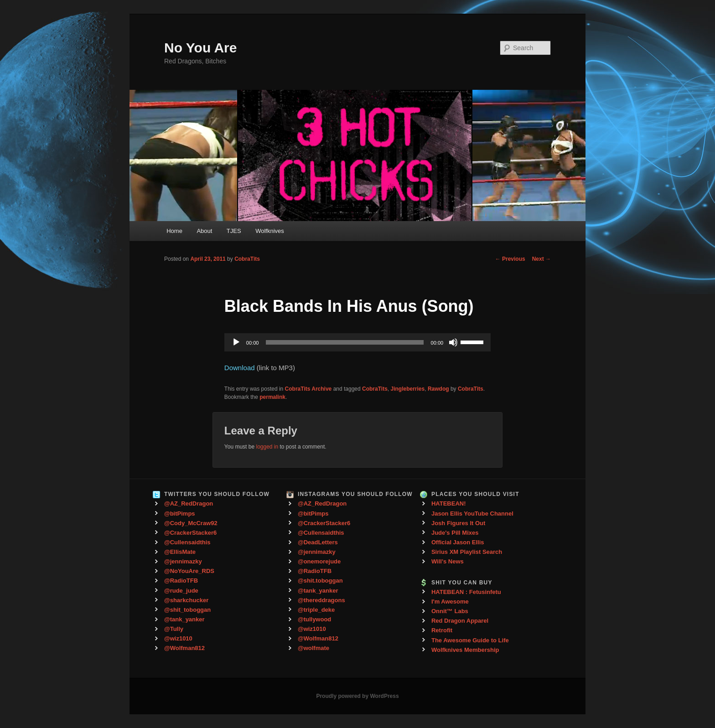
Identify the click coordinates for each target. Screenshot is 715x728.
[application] (357, 342)
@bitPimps (180, 514)
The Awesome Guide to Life (470, 640)
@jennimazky (183, 561)
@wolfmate (313, 648)
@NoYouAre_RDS (189, 571)
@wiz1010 (178, 638)
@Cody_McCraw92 (191, 523)
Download (240, 368)
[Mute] (453, 342)
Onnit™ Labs (450, 611)
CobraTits (247, 259)
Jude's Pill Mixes (455, 533)
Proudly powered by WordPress (357, 696)
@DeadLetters (318, 542)
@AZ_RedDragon (189, 503)
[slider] (345, 342)
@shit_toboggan (187, 610)
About (204, 231)
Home (174, 231)
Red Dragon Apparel (460, 621)
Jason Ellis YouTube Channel (472, 514)
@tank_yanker (184, 619)
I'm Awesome (450, 602)
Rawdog (438, 389)
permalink (272, 397)
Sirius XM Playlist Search (467, 552)
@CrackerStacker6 (190, 533)
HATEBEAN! (449, 503)
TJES (234, 231)
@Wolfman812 (184, 648)
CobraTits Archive (308, 389)
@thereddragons (321, 600)
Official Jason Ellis (458, 542)
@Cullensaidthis (187, 542)
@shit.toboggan (320, 581)
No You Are (200, 48)
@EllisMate (180, 552)
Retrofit (442, 630)
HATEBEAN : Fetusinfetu (466, 592)
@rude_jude (181, 591)
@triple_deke (316, 610)
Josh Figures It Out (458, 523)
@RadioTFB (181, 581)
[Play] (236, 342)
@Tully (174, 629)
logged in (267, 447)
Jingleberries (408, 389)
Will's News (448, 561)
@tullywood (314, 619)
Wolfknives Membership (465, 650)
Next (541, 259)
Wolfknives (270, 231)
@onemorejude (319, 561)
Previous (510, 259)
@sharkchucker (186, 600)
